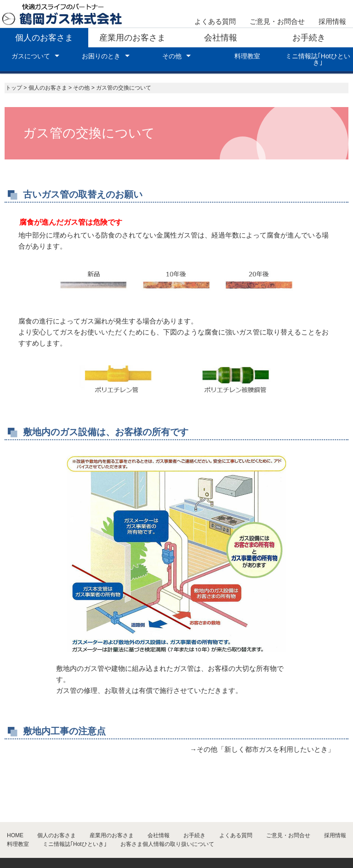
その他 (172, 56)
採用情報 (332, 21)
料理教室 (247, 56)
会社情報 (221, 38)
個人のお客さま (44, 38)
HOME (15, 835)
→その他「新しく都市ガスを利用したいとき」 (262, 749)
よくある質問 (215, 21)
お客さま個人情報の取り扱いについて (167, 844)
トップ (14, 88)
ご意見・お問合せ (277, 21)
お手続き (309, 38)
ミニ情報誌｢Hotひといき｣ (318, 59)
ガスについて (31, 56)
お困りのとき (101, 56)
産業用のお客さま (132, 38)
